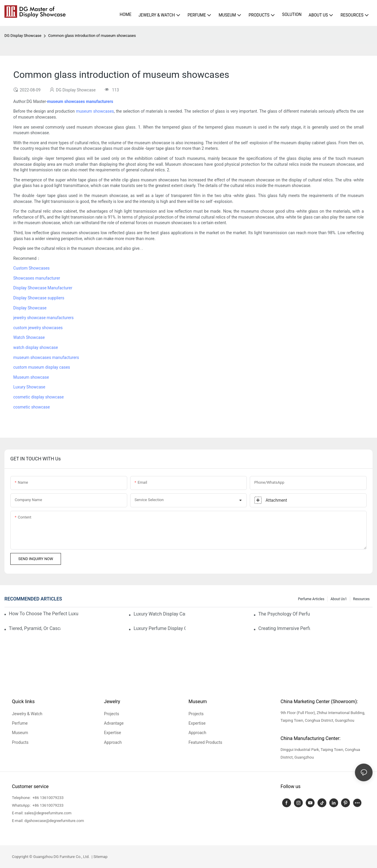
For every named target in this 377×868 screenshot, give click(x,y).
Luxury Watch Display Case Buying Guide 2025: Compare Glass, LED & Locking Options (159, 614)
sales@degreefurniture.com (48, 813)
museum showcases (95, 111)
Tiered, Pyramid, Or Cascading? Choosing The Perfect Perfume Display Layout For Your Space (35, 628)
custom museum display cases (42, 367)
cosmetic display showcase (38, 397)
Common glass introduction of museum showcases (92, 36)
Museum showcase (31, 377)
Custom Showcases (32, 268)
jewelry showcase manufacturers (43, 318)
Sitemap (100, 857)
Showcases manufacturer (37, 278)
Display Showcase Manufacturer (43, 288)
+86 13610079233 (48, 798)
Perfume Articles (311, 599)
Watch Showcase (29, 337)
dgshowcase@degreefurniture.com (54, 821)
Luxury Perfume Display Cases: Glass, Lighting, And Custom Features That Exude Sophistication (159, 628)
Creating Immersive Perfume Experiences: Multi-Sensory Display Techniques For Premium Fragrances (284, 628)
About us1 (339, 599)
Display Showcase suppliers (39, 298)
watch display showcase (36, 347)
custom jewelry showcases (38, 328)
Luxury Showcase (29, 387)
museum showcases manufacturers (46, 357)
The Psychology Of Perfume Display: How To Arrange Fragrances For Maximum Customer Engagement (284, 614)
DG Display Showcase (23, 36)
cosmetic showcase (32, 407)
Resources (361, 599)
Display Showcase (30, 308)
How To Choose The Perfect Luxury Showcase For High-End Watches (44, 614)
